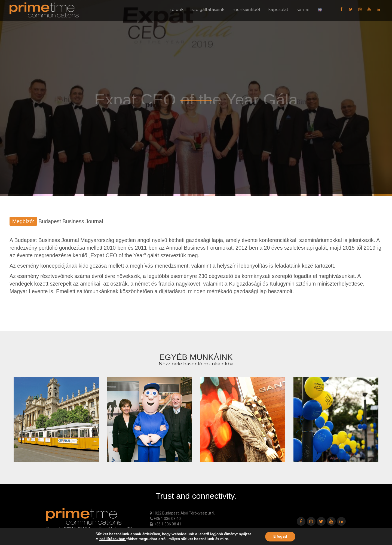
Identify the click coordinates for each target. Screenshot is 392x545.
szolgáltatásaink (208, 9)
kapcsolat (278, 9)
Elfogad (280, 536)
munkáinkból (246, 9)
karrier (303, 9)
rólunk (177, 9)
